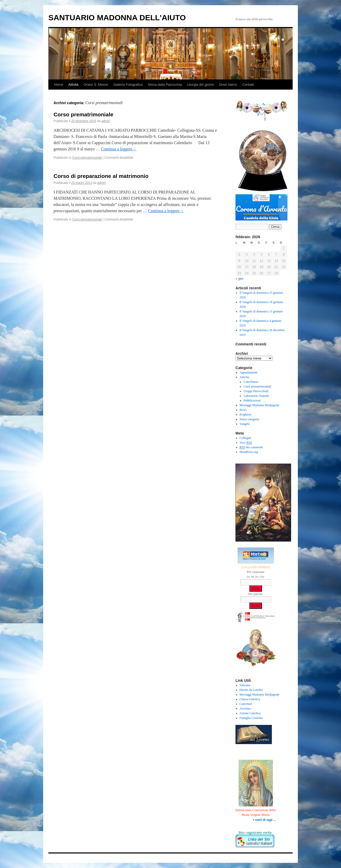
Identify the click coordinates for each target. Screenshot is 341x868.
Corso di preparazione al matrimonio (101, 176)
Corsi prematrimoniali (87, 158)
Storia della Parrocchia (165, 85)
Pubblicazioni (252, 400)
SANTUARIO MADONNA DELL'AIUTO (117, 18)
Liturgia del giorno (201, 85)
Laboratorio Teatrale (256, 396)
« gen (240, 279)
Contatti (248, 85)
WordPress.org (249, 452)
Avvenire (245, 709)
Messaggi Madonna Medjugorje (260, 405)
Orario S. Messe (96, 85)
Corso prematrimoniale (83, 114)
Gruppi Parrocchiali (256, 391)
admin (106, 121)
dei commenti (251, 447)
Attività (73, 85)
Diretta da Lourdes (251, 690)
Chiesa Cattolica (250, 699)
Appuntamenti (249, 372)
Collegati (245, 438)
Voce (246, 443)
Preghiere (246, 415)
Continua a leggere (119, 149)
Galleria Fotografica (128, 85)
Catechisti (246, 704)
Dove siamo (228, 85)
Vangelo (245, 424)
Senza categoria (250, 419)
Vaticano (245, 685)
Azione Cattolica (250, 713)
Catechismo (251, 382)
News (243, 410)
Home (59, 85)
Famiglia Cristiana (251, 718)
